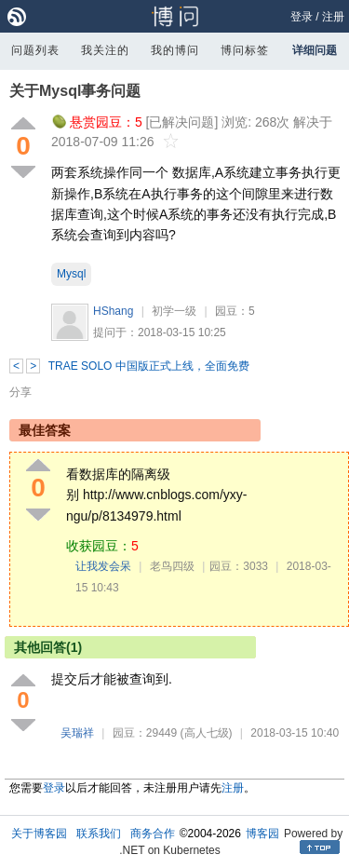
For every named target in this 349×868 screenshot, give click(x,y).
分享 (20, 392)
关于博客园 (39, 834)
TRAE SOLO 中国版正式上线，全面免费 (149, 366)
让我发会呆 (103, 566)
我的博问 (175, 50)
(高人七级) (207, 733)
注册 (333, 17)
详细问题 (315, 50)
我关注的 (105, 50)
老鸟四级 (172, 566)
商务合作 (153, 834)
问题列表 (35, 50)
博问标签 (245, 50)
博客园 (262, 834)
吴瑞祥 (77, 733)
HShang (113, 311)
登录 (302, 17)
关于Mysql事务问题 (75, 91)
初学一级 (174, 311)
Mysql (71, 274)
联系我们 (99, 834)
